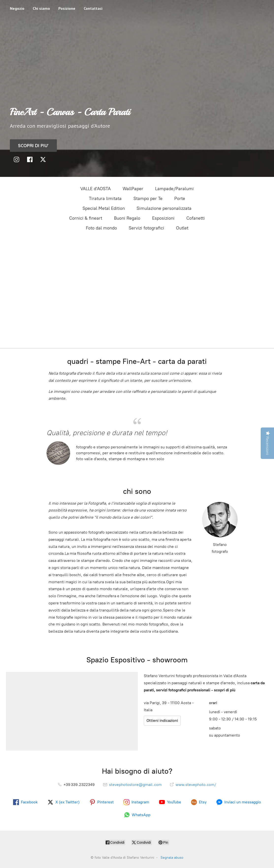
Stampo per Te (148, 199)
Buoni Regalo (127, 218)
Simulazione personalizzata (164, 208)
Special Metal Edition (104, 208)
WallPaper (133, 189)
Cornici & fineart (86, 218)
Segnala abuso (172, 858)
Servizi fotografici (146, 228)
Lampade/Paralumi (174, 189)
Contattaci (93, 8)
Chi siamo (41, 8)
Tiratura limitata (105, 199)
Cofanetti (196, 218)
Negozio (17, 8)
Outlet (182, 228)
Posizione (67, 8)
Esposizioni (163, 218)
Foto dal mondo (101, 228)
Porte (180, 199)
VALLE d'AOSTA (96, 189)
